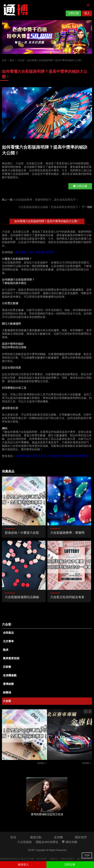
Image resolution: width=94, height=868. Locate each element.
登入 (87, 13)
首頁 (4, 60)
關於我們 (81, 837)
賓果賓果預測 (11, 658)
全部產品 (8, 633)
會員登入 (23, 865)
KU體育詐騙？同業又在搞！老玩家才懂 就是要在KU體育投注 (52, 456)
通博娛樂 (8, 684)
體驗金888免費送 (47, 842)
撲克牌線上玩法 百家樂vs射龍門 (35, 252)
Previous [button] (86, 711)
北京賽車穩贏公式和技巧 (64, 764)
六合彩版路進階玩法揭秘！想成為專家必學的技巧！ (55, 207)
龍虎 (6, 650)
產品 (12, 60)
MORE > (42, 763)
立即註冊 (73, 13)
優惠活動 (36, 837)
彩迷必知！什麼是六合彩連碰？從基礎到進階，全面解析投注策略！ (19, 764)
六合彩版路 (25, 842)
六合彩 (21, 60)
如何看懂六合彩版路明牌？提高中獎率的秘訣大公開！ (47, 221)
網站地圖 (69, 842)
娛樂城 (7, 692)
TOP (87, 855)
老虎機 (58, 837)
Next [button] (90, 711)
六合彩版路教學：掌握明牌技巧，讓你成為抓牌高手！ (40, 200)
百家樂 (7, 667)
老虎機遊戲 (10, 675)
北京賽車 (8, 641)
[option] (47, 37)
